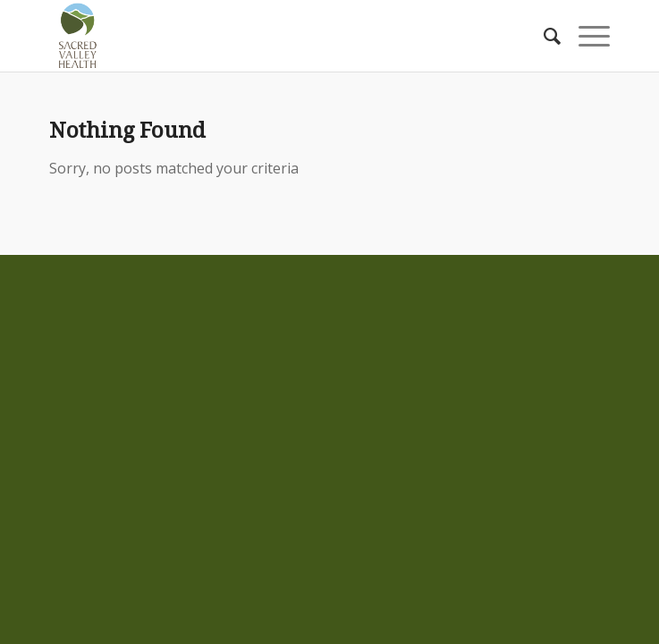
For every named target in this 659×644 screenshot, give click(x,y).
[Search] (543, 36)
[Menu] (585, 36)
